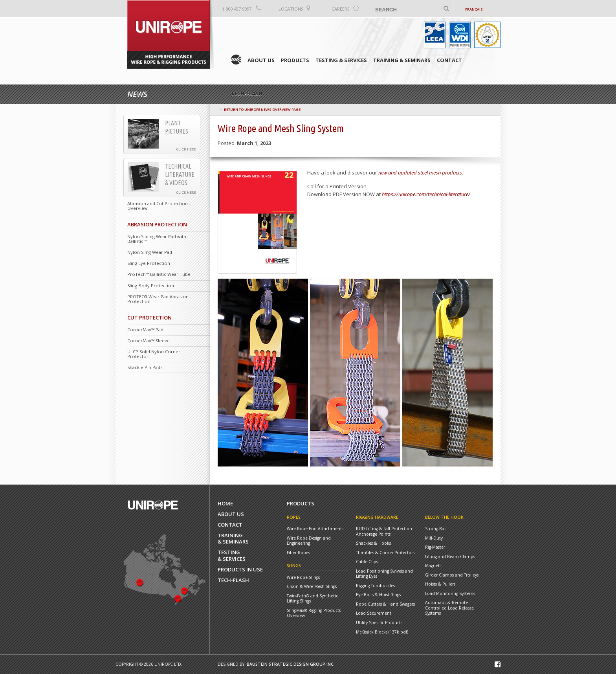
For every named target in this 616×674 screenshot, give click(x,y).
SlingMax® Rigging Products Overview (314, 613)
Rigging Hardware (377, 517)
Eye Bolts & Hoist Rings (378, 595)
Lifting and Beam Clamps (450, 557)
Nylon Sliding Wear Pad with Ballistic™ (157, 239)
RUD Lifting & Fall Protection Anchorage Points (384, 532)
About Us (261, 60)
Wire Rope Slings (303, 578)
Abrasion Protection (157, 224)
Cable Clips (367, 562)
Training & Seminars (402, 60)
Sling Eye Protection (149, 263)
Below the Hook (444, 517)
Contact (449, 60)
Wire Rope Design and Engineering (309, 541)
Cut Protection (149, 318)
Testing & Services (341, 60)
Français (474, 9)
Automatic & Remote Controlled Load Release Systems (449, 608)
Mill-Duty (434, 538)
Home (236, 60)
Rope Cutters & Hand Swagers (385, 604)
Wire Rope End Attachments (315, 529)
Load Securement (374, 613)
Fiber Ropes (298, 553)
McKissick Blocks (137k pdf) (382, 632)
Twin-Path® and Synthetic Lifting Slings (312, 599)
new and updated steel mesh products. (421, 173)
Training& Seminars (233, 539)
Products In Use (240, 570)
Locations (291, 9)
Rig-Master (435, 547)
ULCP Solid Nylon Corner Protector (154, 354)
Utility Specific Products (379, 623)
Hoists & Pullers (440, 584)
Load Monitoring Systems (450, 594)
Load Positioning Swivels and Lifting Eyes (384, 574)
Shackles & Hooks (373, 543)
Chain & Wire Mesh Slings (312, 587)
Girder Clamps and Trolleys (452, 575)
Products (295, 60)
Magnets (433, 566)
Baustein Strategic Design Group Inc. (291, 664)
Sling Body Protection (151, 286)
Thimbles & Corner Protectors (385, 553)
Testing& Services (232, 556)
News (137, 94)
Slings (294, 566)
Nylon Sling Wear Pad (150, 252)
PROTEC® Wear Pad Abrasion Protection (158, 299)
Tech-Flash (233, 580)
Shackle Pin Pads (145, 367)
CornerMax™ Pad (145, 330)
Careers (341, 9)
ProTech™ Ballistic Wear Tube (159, 274)
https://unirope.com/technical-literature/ (426, 194)
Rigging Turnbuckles (375, 586)
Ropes (294, 517)
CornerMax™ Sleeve (148, 341)
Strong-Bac (436, 529)
